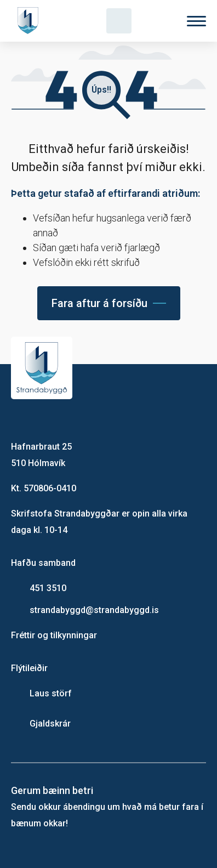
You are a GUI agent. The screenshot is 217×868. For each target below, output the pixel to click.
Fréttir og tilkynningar (54, 635)
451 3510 (48, 588)
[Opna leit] (119, 21)
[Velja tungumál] (158, 21)
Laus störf (51, 693)
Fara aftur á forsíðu (99, 303)
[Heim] (30, 21)
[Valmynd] (196, 21)
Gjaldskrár (50, 724)
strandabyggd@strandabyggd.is (94, 610)
